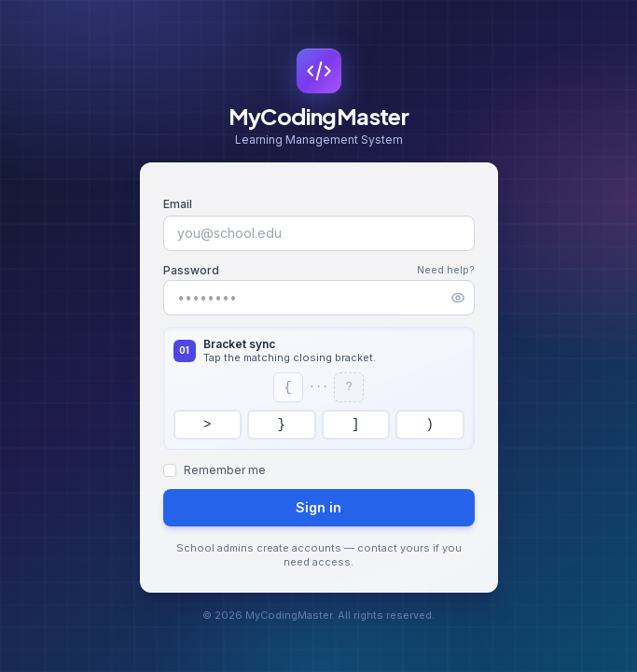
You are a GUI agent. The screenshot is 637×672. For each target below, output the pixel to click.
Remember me (225, 470)
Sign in (318, 507)
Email (178, 204)
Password (191, 270)
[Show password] (458, 298)
